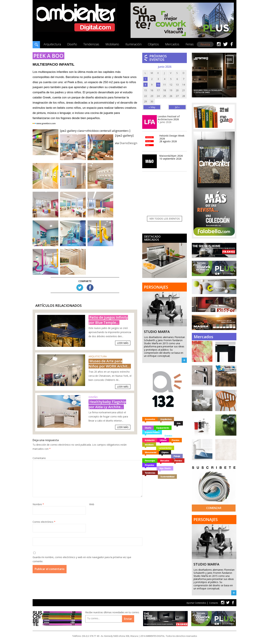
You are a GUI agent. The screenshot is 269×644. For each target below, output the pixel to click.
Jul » (177, 107)
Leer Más (123, 343)
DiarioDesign (128, 143)
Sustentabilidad (167, 477)
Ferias (190, 44)
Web (92, 504)
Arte (178, 423)
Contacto (214, 603)
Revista (205, 44)
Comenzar (214, 508)
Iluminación (133, 44)
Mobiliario (112, 44)
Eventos (168, 436)
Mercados (172, 44)
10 (158, 85)
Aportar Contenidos (196, 603)
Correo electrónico (44, 522)
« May (152, 107)
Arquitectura (52, 44)
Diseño (72, 44)
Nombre (38, 504)
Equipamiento (163, 428)
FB (90, 288)
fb (233, 603)
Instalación (150, 440)
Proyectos (149, 465)
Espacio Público (152, 432)
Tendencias (91, 44)
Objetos (153, 44)
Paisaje (177, 456)
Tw (80, 288)
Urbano (163, 440)
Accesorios (150, 419)
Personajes (150, 461)
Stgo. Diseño (165, 468)
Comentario (39, 458)
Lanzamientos (165, 448)
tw (223, 603)
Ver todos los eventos (165, 219)
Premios (175, 440)
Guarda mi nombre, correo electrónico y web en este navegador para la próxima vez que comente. (82, 559)
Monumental (151, 452)
